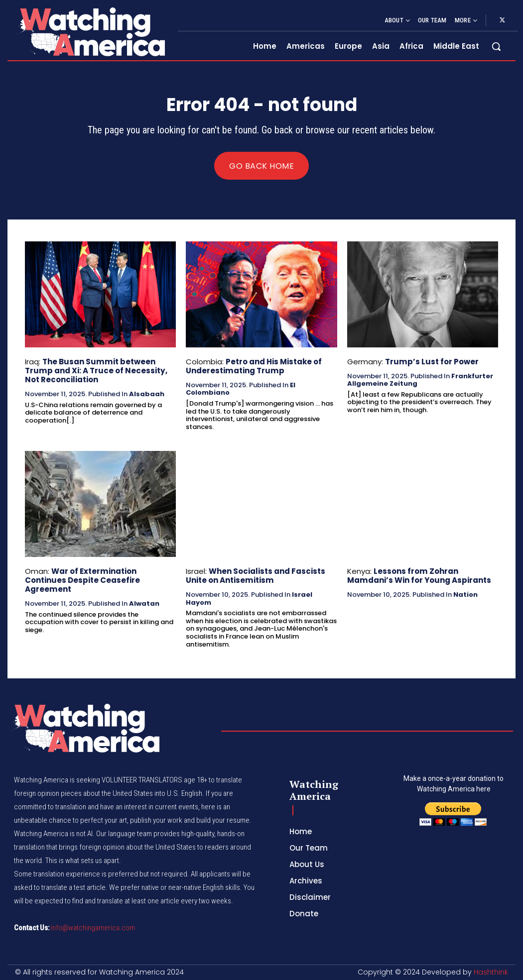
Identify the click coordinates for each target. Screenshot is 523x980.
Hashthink (491, 972)
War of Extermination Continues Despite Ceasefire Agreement (82, 580)
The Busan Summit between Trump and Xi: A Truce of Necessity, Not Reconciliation (96, 371)
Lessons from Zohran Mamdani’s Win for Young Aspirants (419, 575)
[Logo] (90, 32)
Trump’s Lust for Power (432, 362)
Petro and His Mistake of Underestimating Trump (254, 366)
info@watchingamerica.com (93, 928)
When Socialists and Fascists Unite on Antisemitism (256, 575)
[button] (496, 46)
